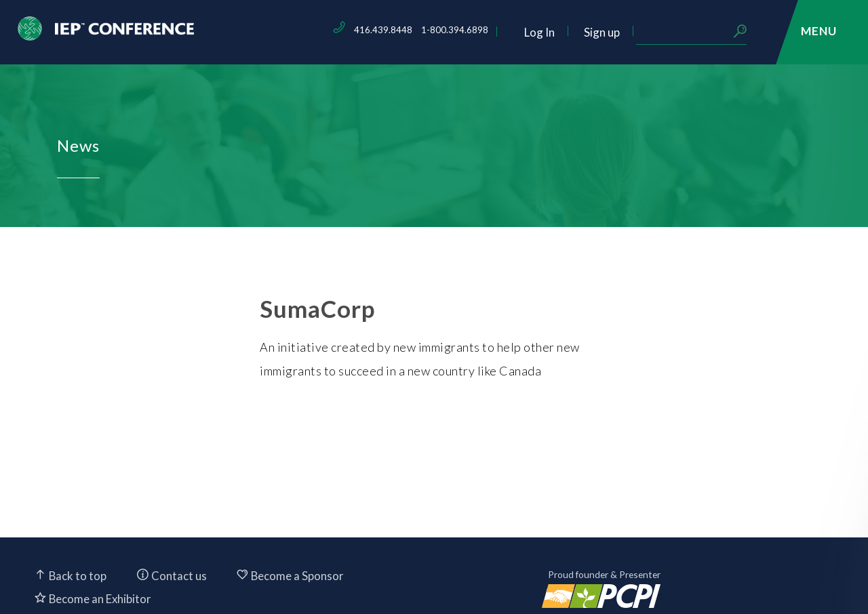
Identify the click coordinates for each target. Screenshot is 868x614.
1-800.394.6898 (548, 30)
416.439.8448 (477, 30)
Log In (633, 32)
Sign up (695, 32)
